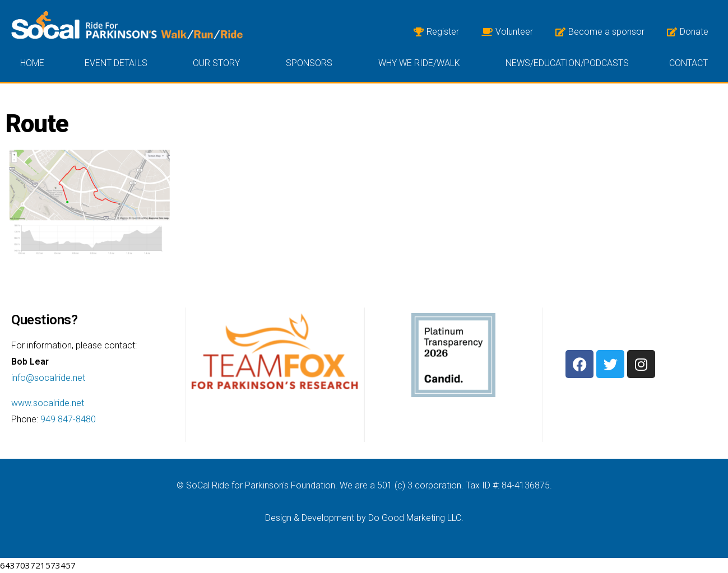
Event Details (119, 63)
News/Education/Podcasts (567, 63)
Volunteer (507, 32)
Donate (688, 32)
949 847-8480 (68, 419)
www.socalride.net (48, 403)
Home (32, 63)
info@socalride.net (48, 378)
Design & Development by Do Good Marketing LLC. (364, 518)
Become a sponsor (600, 32)
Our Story (219, 63)
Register (436, 32)
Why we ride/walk (422, 63)
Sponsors (312, 63)
